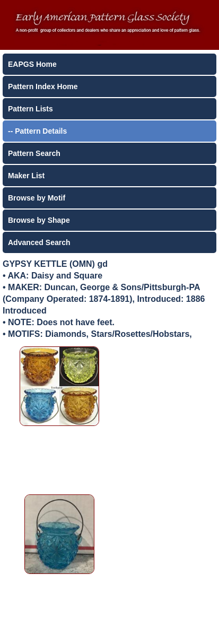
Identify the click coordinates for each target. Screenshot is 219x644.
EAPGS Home (32, 64)
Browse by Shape (39, 220)
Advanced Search (39, 242)
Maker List (26, 176)
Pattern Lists (30, 109)
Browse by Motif (37, 198)
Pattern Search (34, 153)
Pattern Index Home (43, 86)
